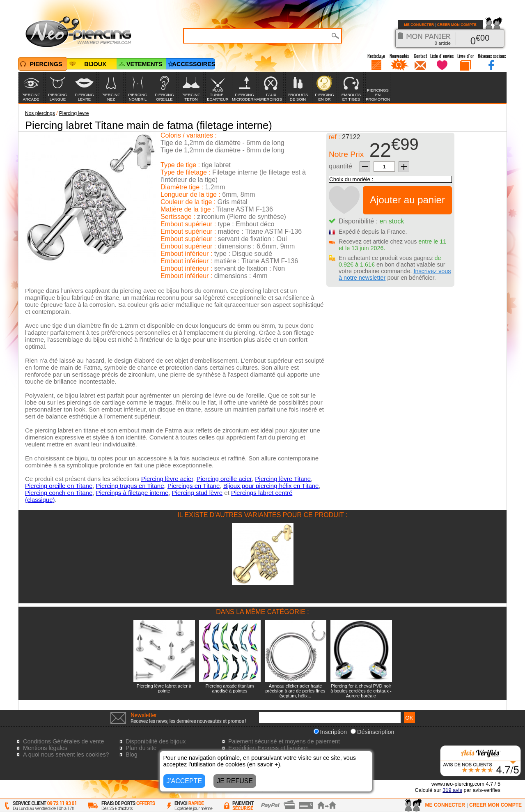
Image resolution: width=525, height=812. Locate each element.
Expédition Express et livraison (268, 748)
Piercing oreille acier (224, 479)
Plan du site (141, 748)
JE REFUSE (235, 781)
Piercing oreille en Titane (59, 486)
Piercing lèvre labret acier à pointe (164, 688)
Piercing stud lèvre (197, 493)
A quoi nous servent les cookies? (66, 754)
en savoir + (264, 764)
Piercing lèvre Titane (283, 479)
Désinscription (372, 732)
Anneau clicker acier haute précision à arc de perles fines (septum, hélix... (295, 691)
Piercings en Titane (194, 486)
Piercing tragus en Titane (130, 486)
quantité (340, 166)
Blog (132, 754)
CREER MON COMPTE (457, 25)
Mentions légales (45, 748)
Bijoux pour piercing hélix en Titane (271, 486)
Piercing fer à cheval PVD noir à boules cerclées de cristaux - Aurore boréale (361, 691)
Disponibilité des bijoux (156, 741)
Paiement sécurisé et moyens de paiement (284, 741)
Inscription (330, 732)
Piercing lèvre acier (167, 479)
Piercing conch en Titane (59, 493)
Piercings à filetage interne (132, 493)
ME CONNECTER (419, 25)
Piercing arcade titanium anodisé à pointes (229, 688)
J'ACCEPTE (185, 781)
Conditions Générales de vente (64, 741)
